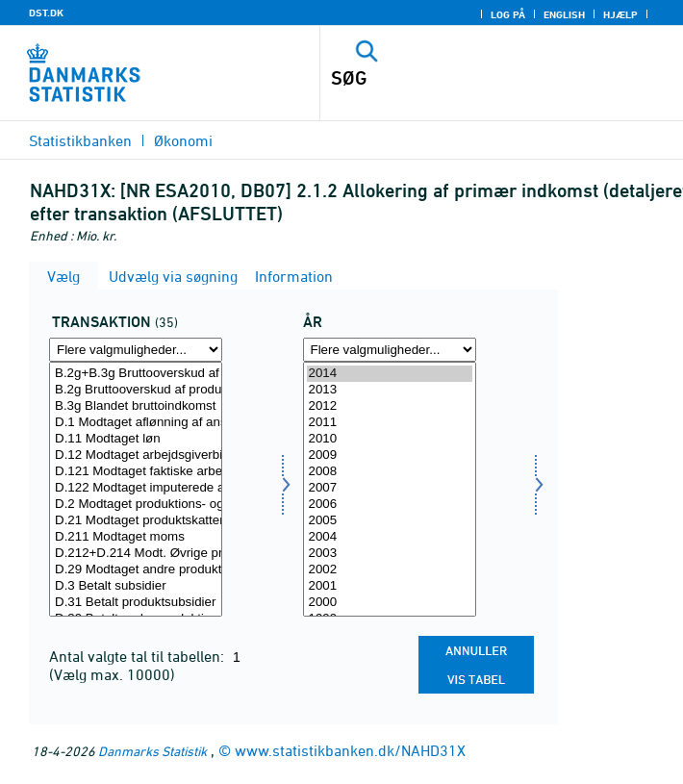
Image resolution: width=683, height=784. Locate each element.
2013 (390, 390)
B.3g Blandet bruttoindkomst (136, 406)
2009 (390, 455)
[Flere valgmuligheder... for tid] (390, 350)
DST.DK (46, 13)
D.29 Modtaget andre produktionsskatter (136, 570)
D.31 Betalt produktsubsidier (136, 603)
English (564, 14)
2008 (390, 472)
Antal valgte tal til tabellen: (139, 656)
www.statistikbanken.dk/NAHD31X (350, 750)
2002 (390, 570)
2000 (390, 603)
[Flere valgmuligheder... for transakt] (136, 350)
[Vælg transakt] (136, 489)
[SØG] (467, 78)
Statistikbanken (80, 140)
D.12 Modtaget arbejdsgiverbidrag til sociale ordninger (136, 455)
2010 (390, 439)
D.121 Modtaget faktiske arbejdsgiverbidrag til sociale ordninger (136, 472)
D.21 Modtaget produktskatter (136, 521)
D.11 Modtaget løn (136, 439)
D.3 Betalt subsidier (136, 586)
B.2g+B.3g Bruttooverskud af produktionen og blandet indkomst (136, 374)
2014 (390, 374)
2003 (390, 554)
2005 (390, 521)
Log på (508, 14)
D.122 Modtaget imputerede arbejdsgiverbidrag (136, 488)
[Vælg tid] (390, 489)
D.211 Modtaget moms (136, 537)
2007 (390, 488)
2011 (390, 423)
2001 (390, 586)
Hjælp (620, 14)
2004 (390, 537)
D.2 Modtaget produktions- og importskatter (136, 505)
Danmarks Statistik (152, 751)
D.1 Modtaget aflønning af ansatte (136, 423)
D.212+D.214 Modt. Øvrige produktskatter (136, 554)
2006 (390, 505)
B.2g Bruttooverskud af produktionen (136, 390)
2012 (390, 406)
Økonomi (183, 140)
